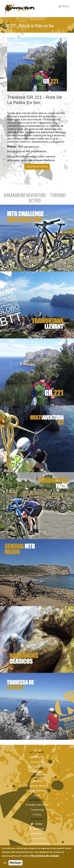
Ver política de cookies (45, 856)
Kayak (37, 795)
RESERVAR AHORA (37, 167)
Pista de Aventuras (37, 791)
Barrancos (37, 762)
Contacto (37, 833)
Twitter (37, 824)
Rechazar (15, 863)
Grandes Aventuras (37, 805)
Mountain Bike (37, 767)
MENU (64, 6)
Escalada (37, 771)
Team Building (37, 786)
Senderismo (37, 757)
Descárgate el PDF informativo (27, 151)
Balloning (37, 781)
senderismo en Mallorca (40, 160)
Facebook (37, 829)
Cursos (37, 814)
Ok (5, 863)
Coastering (37, 810)
